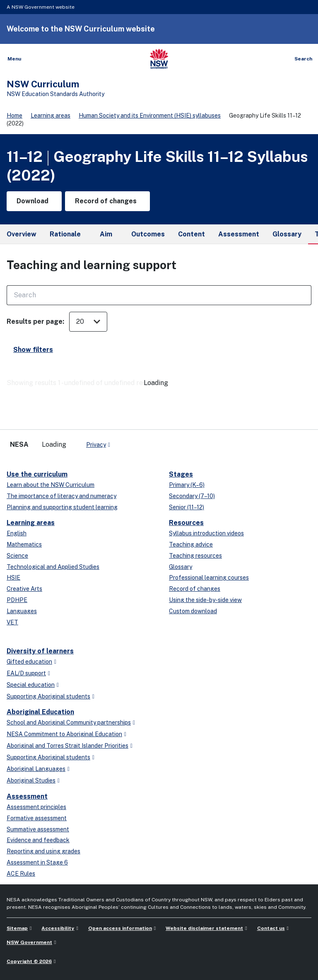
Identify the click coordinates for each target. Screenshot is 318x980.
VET (12, 622)
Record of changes (195, 589)
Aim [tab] (106, 234)
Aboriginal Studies (31, 780)
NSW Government (29, 942)
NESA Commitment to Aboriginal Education (64, 734)
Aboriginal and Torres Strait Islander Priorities (67, 746)
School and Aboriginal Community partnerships (69, 722)
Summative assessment (38, 829)
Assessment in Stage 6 (37, 862)
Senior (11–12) (187, 507)
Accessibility (58, 928)
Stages (181, 474)
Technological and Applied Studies (53, 567)
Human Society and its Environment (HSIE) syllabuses (150, 116)
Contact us (271, 928)
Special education (31, 685)
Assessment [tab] (239, 234)
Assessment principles (36, 807)
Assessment (27, 796)
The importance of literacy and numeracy (61, 496)
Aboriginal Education (40, 712)
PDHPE (17, 600)
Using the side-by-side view (205, 600)
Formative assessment (37, 818)
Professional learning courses (209, 578)
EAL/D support (26, 673)
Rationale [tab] (65, 234)
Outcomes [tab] (148, 234)
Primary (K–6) (187, 485)
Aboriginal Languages (36, 769)
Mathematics (24, 544)
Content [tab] (192, 234)
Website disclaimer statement (204, 928)
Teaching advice (191, 544)
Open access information (120, 928)
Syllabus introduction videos (206, 533)
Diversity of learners (40, 651)
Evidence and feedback (38, 840)
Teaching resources (195, 556)
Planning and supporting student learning (62, 507)
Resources (186, 523)
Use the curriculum (37, 474)
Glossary (181, 567)
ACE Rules (21, 874)
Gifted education (29, 662)
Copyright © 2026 (29, 961)
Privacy (96, 445)
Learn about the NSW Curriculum (51, 485)
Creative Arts (24, 589)
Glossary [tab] (287, 234)
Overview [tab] (22, 234)
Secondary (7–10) (192, 496)
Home (14, 116)
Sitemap (17, 928)
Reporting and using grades (43, 851)
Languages (22, 611)
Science (17, 556)
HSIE (13, 578)
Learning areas (51, 116)
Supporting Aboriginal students (48, 696)
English (17, 533)
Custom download (193, 611)
